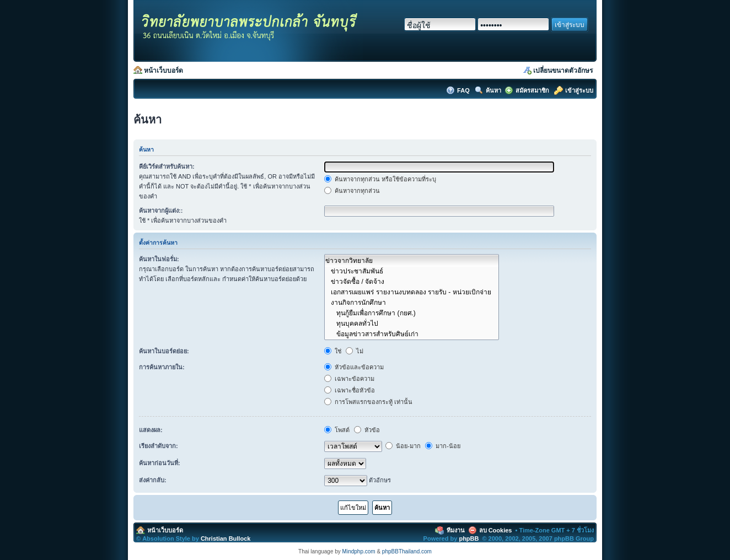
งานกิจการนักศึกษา (411, 302)
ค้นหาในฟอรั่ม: (159, 259)
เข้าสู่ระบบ (579, 90)
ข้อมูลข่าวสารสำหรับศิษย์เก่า (411, 334)
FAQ (464, 90)
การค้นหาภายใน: (162, 367)
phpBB (469, 539)
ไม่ (355, 351)
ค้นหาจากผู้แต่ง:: (161, 211)
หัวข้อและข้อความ (354, 367)
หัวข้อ (367, 430)
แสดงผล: (151, 430)
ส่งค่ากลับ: (153, 480)
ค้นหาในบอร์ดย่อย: (164, 351)
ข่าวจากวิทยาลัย (411, 260)
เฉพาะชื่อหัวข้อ (350, 390)
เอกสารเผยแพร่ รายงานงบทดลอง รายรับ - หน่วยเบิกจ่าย (411, 292)
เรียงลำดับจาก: (159, 446)
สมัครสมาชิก (532, 90)
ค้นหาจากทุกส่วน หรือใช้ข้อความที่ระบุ (380, 179)
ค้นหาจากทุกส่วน (352, 191)
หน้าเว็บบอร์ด (163, 71)
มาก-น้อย (443, 446)
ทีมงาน (456, 530)
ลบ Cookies (496, 530)
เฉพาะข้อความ (349, 379)
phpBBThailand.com (407, 551)
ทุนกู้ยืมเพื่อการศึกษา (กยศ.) (411, 313)
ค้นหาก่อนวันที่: (160, 463)
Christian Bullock (226, 539)
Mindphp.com (359, 551)
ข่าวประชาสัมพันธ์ (411, 271)
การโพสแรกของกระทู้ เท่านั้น (368, 402)
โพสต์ (337, 430)
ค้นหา (493, 90)
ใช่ (333, 351)
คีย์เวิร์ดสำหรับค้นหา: (167, 166)
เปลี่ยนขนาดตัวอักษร (563, 71)
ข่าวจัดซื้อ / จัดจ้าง (411, 281)
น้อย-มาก (403, 446)
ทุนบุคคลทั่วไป (411, 323)
